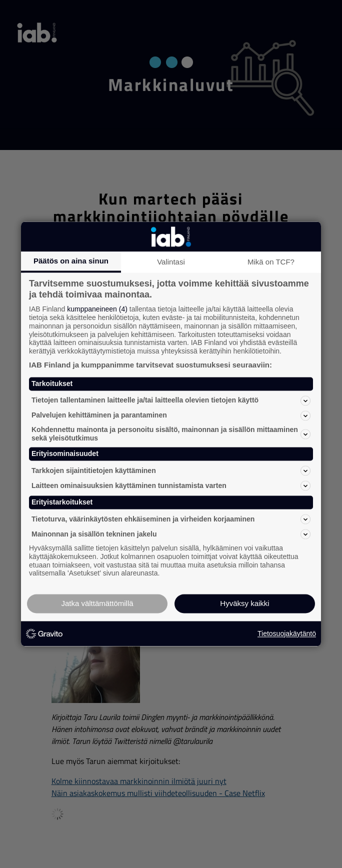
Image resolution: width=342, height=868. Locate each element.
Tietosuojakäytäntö (287, 633)
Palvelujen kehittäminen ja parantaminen (171, 415)
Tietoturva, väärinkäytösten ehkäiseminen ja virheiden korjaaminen (171, 519)
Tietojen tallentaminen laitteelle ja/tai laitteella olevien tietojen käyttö (171, 400)
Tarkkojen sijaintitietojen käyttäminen (171, 471)
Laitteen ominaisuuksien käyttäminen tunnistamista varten (171, 486)
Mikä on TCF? (271, 262)
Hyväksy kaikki (244, 604)
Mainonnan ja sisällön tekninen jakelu (171, 534)
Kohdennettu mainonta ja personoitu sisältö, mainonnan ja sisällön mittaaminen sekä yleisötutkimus (171, 434)
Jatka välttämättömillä (97, 604)
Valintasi (171, 262)
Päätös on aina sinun (71, 261)
